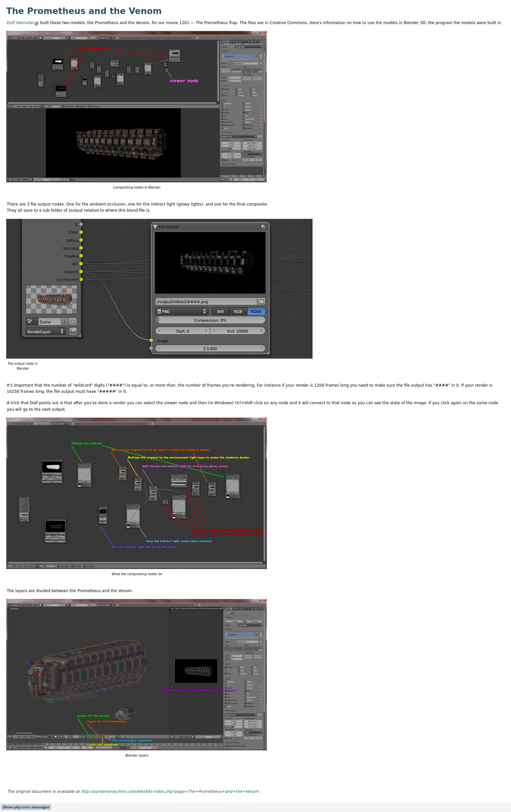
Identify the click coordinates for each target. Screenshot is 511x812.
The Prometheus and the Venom (84, 11)
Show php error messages (26, 807)
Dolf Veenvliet (20, 23)
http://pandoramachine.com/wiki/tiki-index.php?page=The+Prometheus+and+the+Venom (170, 791)
